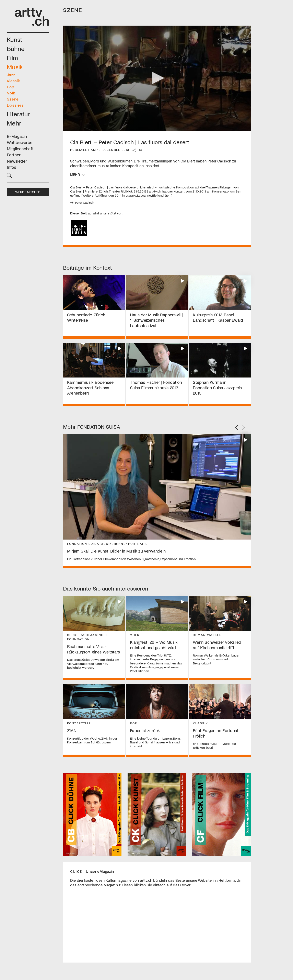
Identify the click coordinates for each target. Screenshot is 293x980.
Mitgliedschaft (20, 149)
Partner (14, 155)
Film (12, 58)
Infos (12, 167)
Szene (13, 99)
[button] (28, 175)
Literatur (19, 114)
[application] (157, 78)
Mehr (14, 123)
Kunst (15, 39)
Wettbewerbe (20, 142)
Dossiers (15, 105)
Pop (11, 87)
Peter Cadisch (85, 203)
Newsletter (17, 161)
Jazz (11, 75)
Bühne (16, 48)
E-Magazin (17, 136)
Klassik (14, 81)
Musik (15, 67)
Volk (11, 93)
